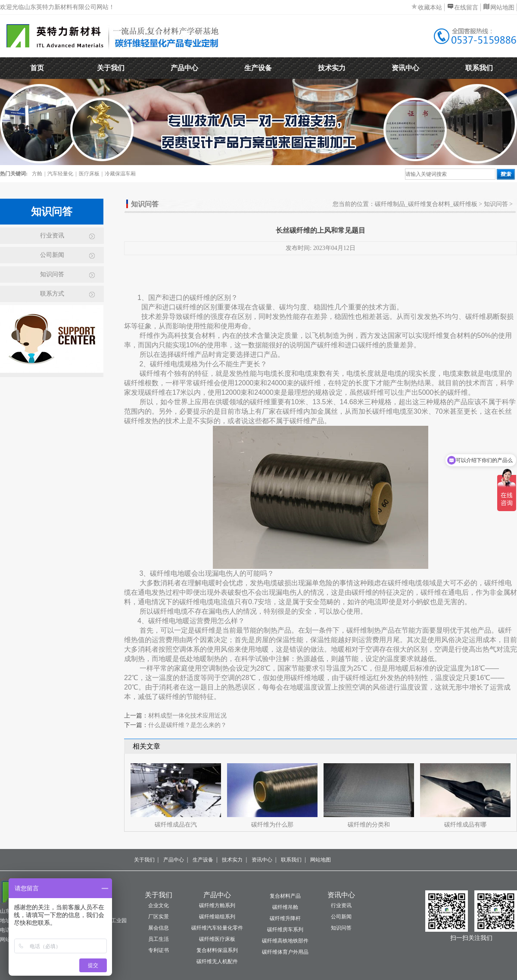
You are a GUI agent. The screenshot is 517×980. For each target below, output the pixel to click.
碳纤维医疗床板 (217, 939)
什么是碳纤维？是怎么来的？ (187, 725)
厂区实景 (159, 917)
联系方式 (52, 294)
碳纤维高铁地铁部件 (285, 941)
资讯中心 (405, 68)
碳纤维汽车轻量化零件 (217, 928)
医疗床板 (89, 174)
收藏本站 (430, 8)
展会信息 (159, 928)
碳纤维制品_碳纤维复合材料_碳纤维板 (426, 204)
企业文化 (159, 905)
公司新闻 (52, 255)
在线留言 (466, 8)
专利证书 (159, 950)
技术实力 (332, 68)
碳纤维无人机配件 (217, 961)
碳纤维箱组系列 (217, 917)
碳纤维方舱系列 (217, 905)
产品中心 (184, 68)
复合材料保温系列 (217, 950)
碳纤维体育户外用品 (285, 952)
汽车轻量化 (60, 174)
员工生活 (159, 939)
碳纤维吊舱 (285, 907)
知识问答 (52, 274)
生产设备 (258, 68)
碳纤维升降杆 (285, 918)
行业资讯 (52, 236)
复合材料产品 (285, 896)
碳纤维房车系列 (285, 930)
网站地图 (502, 8)
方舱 (37, 174)
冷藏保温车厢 (120, 174)
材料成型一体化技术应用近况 (187, 716)
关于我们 (111, 68)
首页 (37, 68)
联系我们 (479, 68)
